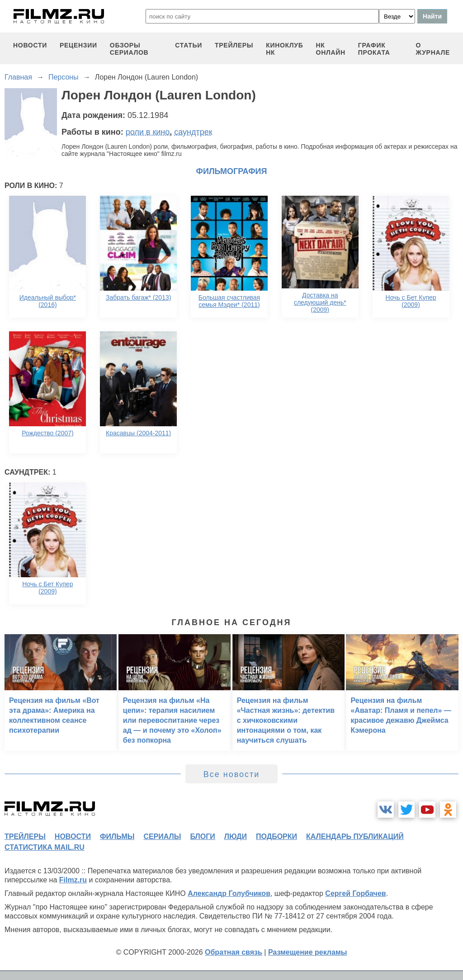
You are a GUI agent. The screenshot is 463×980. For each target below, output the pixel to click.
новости (30, 45)
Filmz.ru (73, 880)
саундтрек (193, 132)
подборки (276, 836)
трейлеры (234, 45)
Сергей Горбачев (355, 893)
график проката (374, 49)
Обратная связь (234, 952)
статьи (189, 45)
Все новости (232, 774)
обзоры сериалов (129, 49)
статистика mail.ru (45, 847)
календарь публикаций (355, 836)
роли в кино (148, 132)
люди (236, 836)
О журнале (433, 49)
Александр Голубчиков (229, 893)
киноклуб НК (284, 49)
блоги (202, 836)
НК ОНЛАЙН (331, 49)
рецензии (78, 45)
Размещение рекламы (308, 952)
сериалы (162, 836)
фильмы (117, 836)
